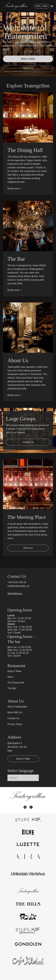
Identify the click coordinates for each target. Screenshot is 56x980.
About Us (28, 68)
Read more (13, 189)
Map (10, 751)
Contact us (28, 442)
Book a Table (41, 6)
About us (28, 548)
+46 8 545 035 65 (17, 582)
